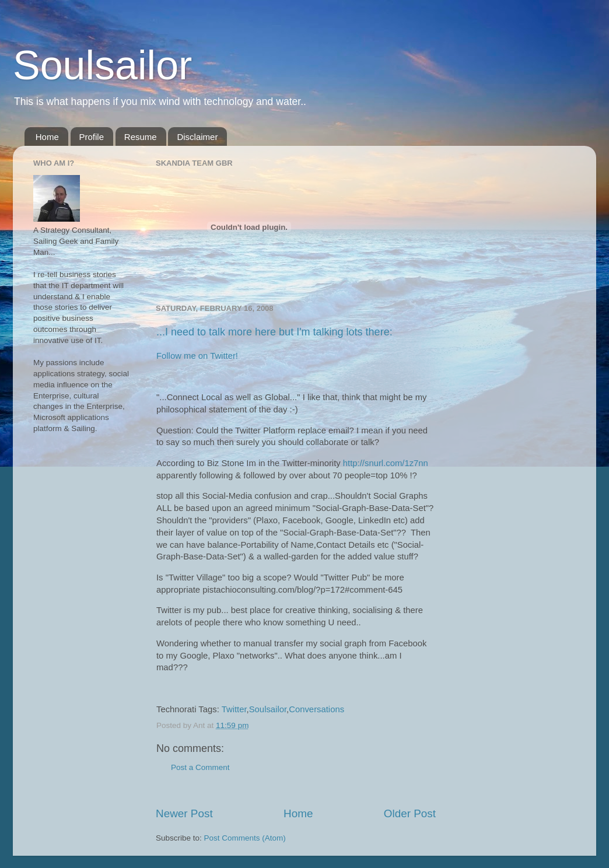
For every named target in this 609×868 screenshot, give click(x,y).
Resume (141, 137)
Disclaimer (197, 137)
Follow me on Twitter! (197, 356)
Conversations (316, 709)
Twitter (234, 709)
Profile (92, 137)
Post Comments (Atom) (245, 838)
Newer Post (184, 813)
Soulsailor (102, 65)
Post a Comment (200, 767)
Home (47, 137)
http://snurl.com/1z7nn (386, 463)
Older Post (410, 813)
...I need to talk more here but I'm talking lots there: (274, 332)
